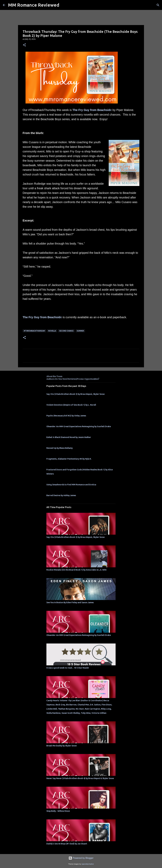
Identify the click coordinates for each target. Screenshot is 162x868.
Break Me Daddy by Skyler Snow (62, 746)
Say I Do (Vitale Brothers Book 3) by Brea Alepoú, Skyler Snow (76, 394)
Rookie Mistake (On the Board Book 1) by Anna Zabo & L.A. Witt (76, 570)
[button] (24, 45)
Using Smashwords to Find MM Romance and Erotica (71, 485)
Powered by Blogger (81, 858)
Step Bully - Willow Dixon (58, 811)
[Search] (158, 5)
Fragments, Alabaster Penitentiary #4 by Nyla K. (69, 459)
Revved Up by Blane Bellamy (60, 448)
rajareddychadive (88, 864)
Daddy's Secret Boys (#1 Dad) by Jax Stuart (67, 844)
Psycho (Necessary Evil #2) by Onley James (66, 416)
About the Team (54, 376)
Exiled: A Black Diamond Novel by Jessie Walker (69, 437)
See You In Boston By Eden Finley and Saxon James (70, 602)
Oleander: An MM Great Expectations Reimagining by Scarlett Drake (79, 426)
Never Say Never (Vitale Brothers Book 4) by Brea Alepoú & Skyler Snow (80, 778)
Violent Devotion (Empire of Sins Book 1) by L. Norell (71, 405)
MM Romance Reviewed (34, 5)
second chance (66, 331)
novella (52, 331)
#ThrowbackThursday (34, 331)
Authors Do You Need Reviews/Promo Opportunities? (73, 379)
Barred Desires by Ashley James (61, 495)
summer (80, 331)
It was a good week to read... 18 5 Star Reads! (68, 668)
